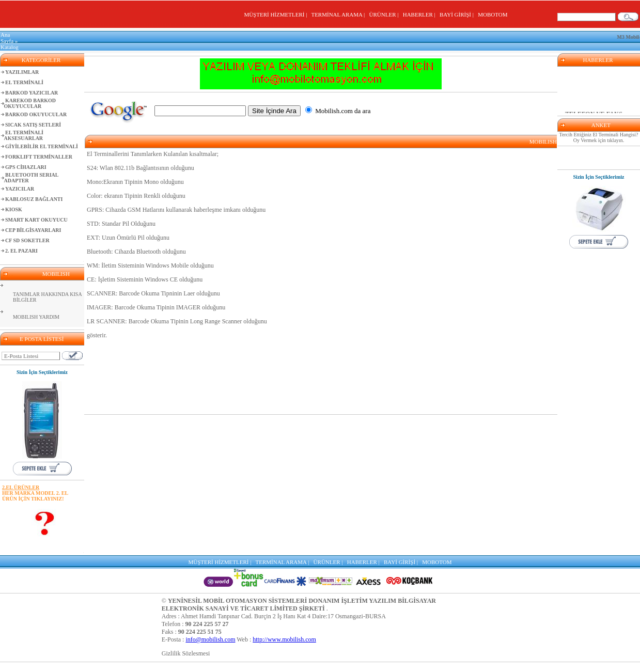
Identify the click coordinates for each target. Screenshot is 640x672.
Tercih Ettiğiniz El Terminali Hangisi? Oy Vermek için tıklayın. (599, 137)
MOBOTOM (493, 14)
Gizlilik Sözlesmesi (186, 653)
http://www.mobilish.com (284, 639)
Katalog (10, 47)
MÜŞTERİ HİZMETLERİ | (277, 14)
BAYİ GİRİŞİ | (458, 14)
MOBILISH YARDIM (36, 317)
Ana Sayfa (7, 38)
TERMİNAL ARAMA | (339, 14)
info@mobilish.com (210, 639)
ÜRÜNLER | (385, 14)
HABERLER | (421, 14)
